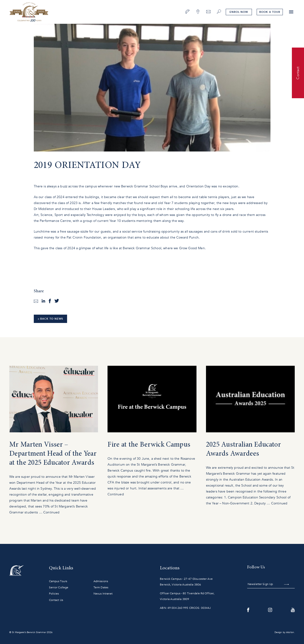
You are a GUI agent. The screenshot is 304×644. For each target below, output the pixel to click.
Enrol (239, 12)
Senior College (59, 587)
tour (270, 12)
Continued (51, 512)
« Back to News (51, 319)
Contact (298, 73)
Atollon (290, 632)
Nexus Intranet (103, 594)
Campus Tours (58, 581)
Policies (54, 594)
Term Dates (101, 587)
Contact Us (56, 600)
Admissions (101, 581)
